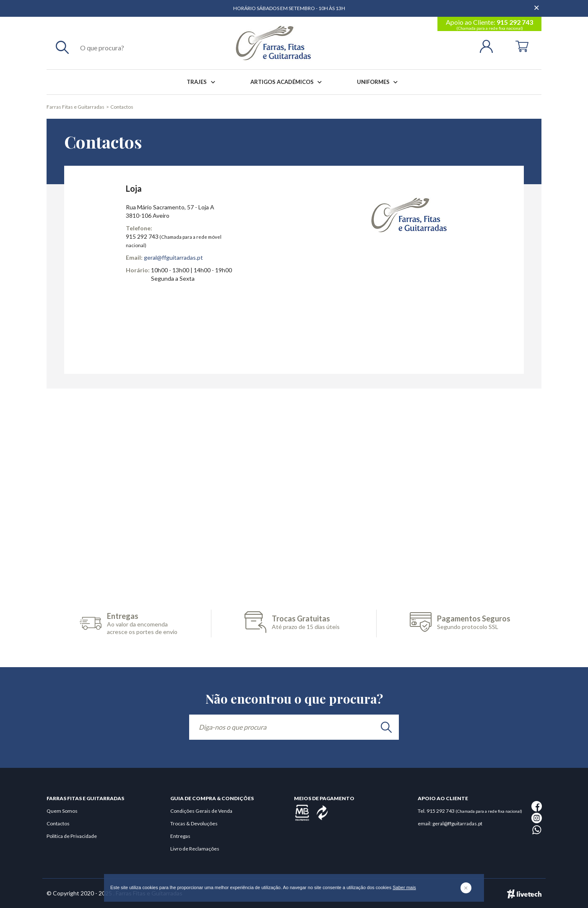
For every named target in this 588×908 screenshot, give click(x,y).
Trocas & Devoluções (194, 823)
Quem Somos (62, 811)
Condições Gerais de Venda (201, 811)
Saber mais (404, 887)
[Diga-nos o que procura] (294, 727)
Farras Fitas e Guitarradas (75, 107)
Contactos (122, 107)
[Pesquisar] (62, 47)
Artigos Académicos (288, 82)
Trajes (202, 82)
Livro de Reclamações (195, 849)
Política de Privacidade (72, 836)
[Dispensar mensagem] (537, 4)
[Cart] (522, 46)
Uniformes (379, 82)
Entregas (180, 836)
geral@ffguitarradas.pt (173, 257)
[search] (386, 727)
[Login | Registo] (490, 46)
